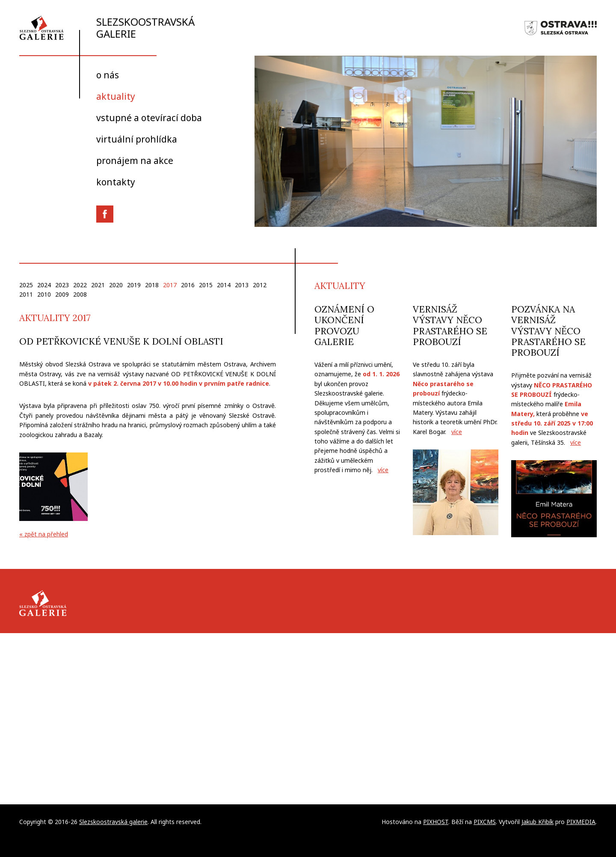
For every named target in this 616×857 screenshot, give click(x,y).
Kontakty (116, 182)
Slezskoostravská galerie (107, 28)
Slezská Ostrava (561, 28)
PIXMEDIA (581, 822)
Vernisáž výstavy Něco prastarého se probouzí (450, 326)
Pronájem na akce (135, 161)
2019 (134, 285)
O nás (108, 75)
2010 (44, 294)
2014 (224, 285)
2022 (80, 285)
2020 (116, 285)
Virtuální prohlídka (137, 139)
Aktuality (116, 96)
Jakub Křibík (538, 822)
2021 (98, 285)
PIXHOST (436, 822)
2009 (62, 294)
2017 (170, 285)
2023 (62, 285)
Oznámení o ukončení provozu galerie (344, 326)
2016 (188, 285)
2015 (206, 285)
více (383, 470)
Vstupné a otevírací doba (149, 118)
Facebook (105, 214)
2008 (80, 294)
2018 (152, 285)
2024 (44, 285)
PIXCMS (485, 822)
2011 (26, 294)
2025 (26, 285)
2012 (260, 285)
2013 (242, 285)
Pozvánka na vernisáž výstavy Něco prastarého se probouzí (548, 331)
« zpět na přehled (44, 534)
